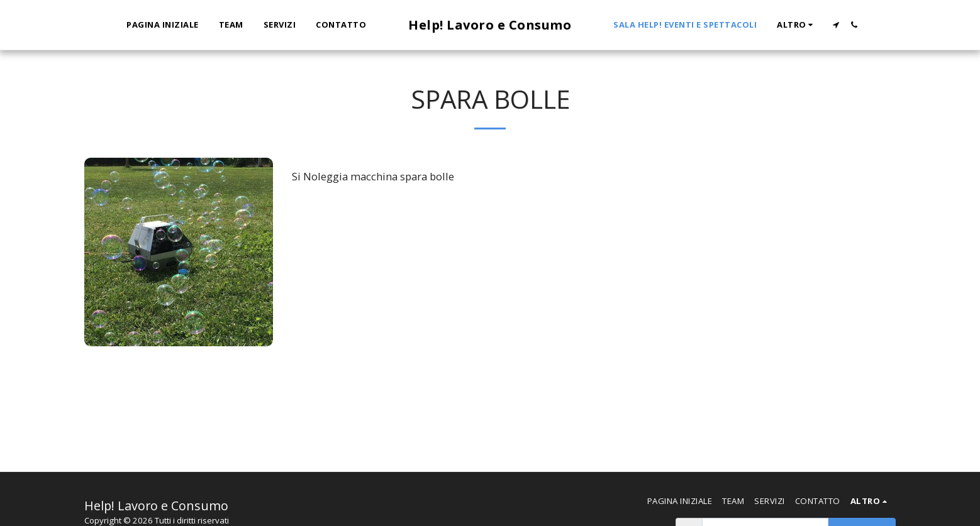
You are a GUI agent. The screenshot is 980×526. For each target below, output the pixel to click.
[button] (836, 25)
